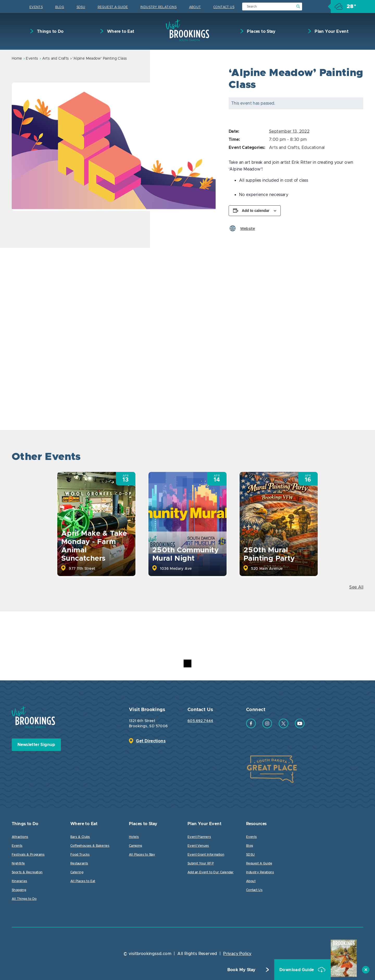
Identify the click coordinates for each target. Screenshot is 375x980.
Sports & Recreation (27, 872)
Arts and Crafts (56, 59)
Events (36, 7)
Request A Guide (113, 7)
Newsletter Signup (36, 745)
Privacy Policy (237, 954)
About (195, 7)
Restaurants (79, 863)
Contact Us (224, 7)
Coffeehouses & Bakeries (90, 846)
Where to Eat (120, 31)
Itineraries (19, 881)
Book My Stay (242, 970)
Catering (77, 872)
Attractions (20, 837)
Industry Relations (158, 7)
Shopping (19, 890)
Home (17, 59)
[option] (114, 147)
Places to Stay (261, 31)
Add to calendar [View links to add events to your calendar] (256, 211)
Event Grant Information (206, 855)
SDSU (81, 7)
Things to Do (50, 31)
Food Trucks (80, 855)
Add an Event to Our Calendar (211, 872)
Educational (313, 148)
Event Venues (198, 846)
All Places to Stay (142, 855)
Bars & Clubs (80, 837)
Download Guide (297, 970)
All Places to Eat (83, 881)
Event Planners (199, 837)
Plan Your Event (331, 31)
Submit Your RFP (201, 863)
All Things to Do (24, 899)
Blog (60, 7)
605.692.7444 (200, 721)
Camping (136, 846)
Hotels (134, 837)
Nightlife (18, 863)
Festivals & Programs (28, 855)
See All (356, 587)
